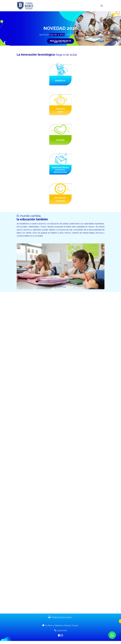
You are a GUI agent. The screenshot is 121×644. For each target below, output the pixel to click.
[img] (5, 28)
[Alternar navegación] (102, 6)
